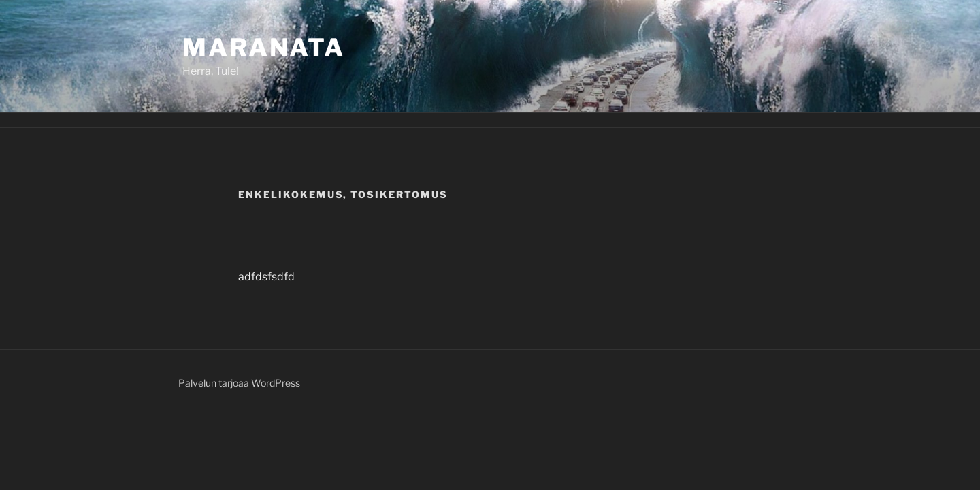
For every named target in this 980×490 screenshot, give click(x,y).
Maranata (264, 48)
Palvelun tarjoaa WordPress (239, 383)
